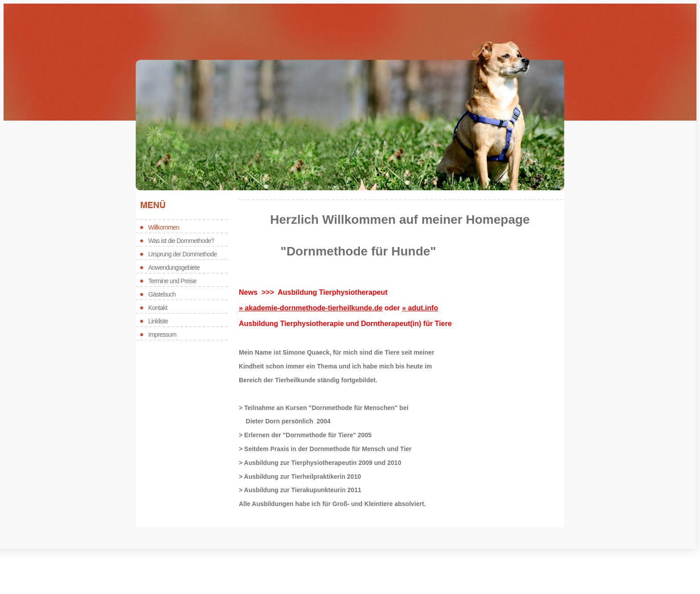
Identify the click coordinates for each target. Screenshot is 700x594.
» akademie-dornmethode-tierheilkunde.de (311, 308)
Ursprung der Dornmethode (183, 254)
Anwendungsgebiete (174, 268)
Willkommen (164, 227)
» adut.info (420, 308)
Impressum (162, 335)
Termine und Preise (172, 281)
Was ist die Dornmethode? (181, 241)
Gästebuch (162, 294)
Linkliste (158, 321)
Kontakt (158, 308)
